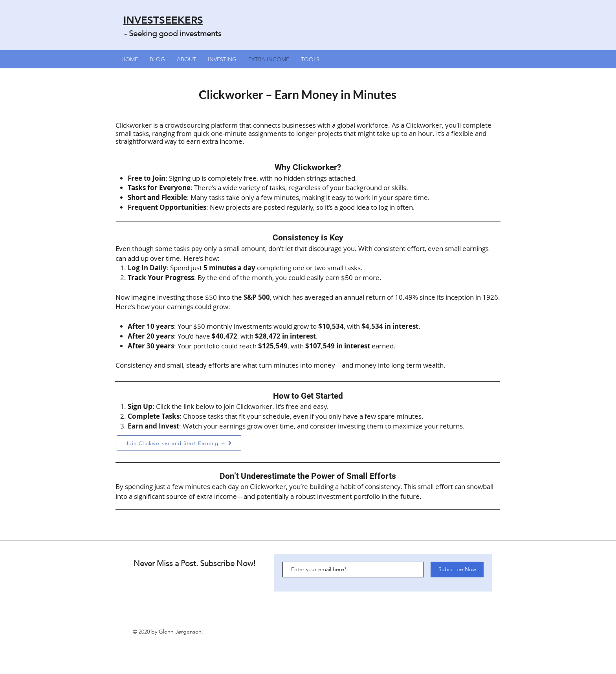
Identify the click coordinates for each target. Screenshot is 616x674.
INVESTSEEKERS (163, 20)
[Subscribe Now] (457, 570)
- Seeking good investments (173, 33)
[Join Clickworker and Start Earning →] (179, 443)
